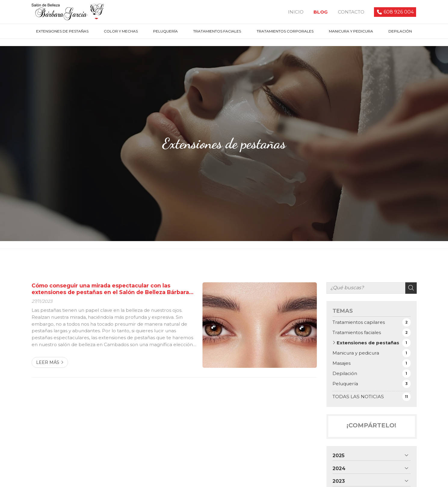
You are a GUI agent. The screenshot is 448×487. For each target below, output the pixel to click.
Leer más (48, 363)
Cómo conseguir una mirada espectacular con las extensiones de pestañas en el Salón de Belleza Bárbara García (110, 290)
